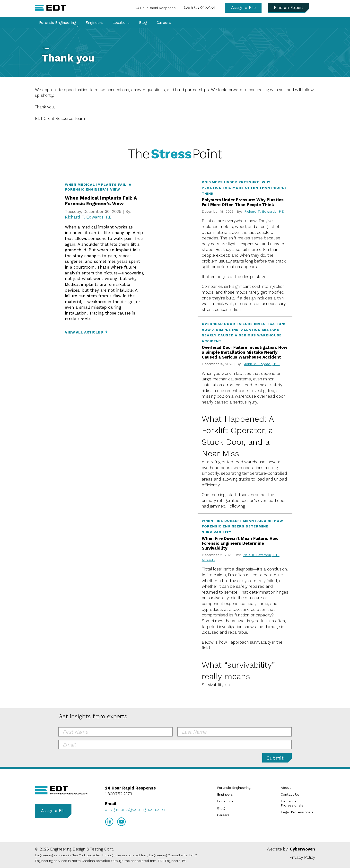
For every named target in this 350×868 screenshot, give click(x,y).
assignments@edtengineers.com (136, 809)
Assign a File (243, 8)
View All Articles (84, 332)
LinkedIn (109, 822)
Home (46, 48)
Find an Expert (289, 8)
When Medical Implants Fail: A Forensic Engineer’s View (101, 201)
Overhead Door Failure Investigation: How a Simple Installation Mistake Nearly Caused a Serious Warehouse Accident (245, 352)
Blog (143, 23)
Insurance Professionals (292, 803)
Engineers (94, 23)
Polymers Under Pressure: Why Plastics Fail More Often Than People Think (243, 202)
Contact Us (290, 794)
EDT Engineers (62, 790)
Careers (164, 23)
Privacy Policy (302, 857)
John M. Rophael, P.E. (262, 364)
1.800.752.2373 (199, 7)
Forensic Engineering (58, 23)
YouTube (121, 822)
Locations (121, 23)
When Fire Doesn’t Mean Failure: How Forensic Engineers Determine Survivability (240, 543)
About (286, 788)
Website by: (291, 849)
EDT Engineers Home (51, 8)
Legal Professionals (297, 812)
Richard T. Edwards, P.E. (89, 217)
